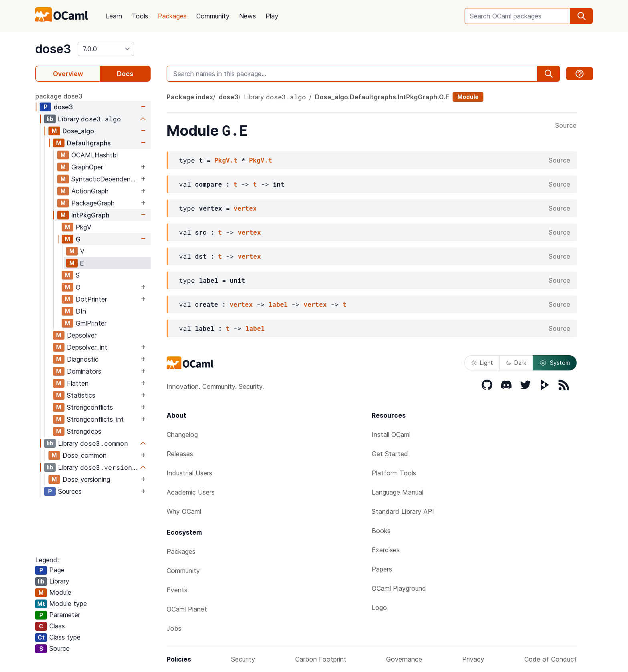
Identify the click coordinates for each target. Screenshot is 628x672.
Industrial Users (189, 473)
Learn (114, 16)
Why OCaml (184, 511)
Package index (190, 97)
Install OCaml (391, 435)
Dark (516, 363)
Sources (70, 491)
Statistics (81, 395)
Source (566, 126)
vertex (245, 208)
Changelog (182, 435)
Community (213, 16)
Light (482, 363)
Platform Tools (394, 473)
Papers (382, 569)
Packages (172, 16)
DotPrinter (91, 299)
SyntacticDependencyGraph (105, 179)
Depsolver (82, 335)
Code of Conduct (551, 659)
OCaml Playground (399, 588)
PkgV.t (226, 160)
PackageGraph (93, 203)
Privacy (473, 659)
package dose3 (59, 96)
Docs (125, 74)
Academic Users (191, 492)
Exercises (386, 550)
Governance (404, 659)
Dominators (84, 371)
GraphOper (87, 167)
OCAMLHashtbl (95, 155)
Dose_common (85, 455)
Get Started (390, 454)
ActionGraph (90, 191)
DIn (81, 311)
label (278, 304)
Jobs (174, 628)
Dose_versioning (86, 479)
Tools (140, 16)
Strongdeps (84, 431)
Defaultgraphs (89, 143)
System (555, 363)
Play (272, 16)
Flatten (78, 383)
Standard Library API (403, 511)
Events (177, 590)
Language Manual (398, 492)
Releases (180, 454)
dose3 (53, 49)
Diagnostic (83, 359)
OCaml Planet (187, 609)
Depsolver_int (87, 347)
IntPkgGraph (90, 215)
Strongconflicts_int (95, 419)
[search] (582, 16)
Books (381, 531)
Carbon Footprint (321, 659)
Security (243, 659)
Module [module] (468, 97)
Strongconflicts (90, 407)
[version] (106, 49)
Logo (379, 608)
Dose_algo (78, 131)
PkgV (84, 227)
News (248, 16)
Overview (68, 74)
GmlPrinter (91, 323)
